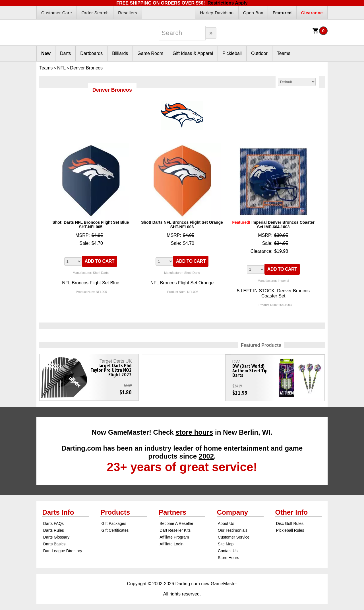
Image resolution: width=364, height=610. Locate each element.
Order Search (95, 13)
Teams (284, 53)
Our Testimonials (233, 528)
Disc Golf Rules (290, 521)
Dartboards (91, 53)
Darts (65, 53)
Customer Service (234, 535)
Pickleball (232, 53)
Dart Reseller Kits (175, 528)
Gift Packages (114, 521)
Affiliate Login (171, 541)
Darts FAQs (53, 521)
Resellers (128, 13)
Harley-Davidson (217, 13)
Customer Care (57, 13)
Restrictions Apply (228, 3)
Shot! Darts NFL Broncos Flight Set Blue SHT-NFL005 (91, 225)
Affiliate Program (174, 535)
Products (115, 510)
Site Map (226, 541)
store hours (194, 430)
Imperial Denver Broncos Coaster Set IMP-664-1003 (273, 225)
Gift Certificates (115, 528)
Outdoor (259, 53)
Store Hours (228, 555)
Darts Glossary (56, 535)
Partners (172, 510)
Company (232, 510)
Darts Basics (54, 541)
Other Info (292, 510)
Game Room (150, 53)
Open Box (253, 13)
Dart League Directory (63, 548)
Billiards (120, 53)
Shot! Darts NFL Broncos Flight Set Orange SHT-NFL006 (182, 225)
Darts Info (58, 510)
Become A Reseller (176, 521)
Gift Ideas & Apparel (193, 53)
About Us (226, 521)
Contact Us (228, 548)
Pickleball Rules (290, 528)
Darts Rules (54, 528)
